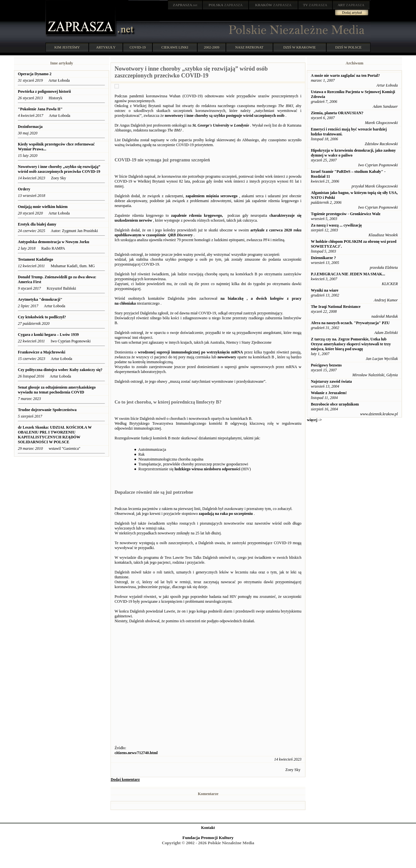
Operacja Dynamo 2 (35, 74)
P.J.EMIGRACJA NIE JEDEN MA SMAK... (348, 274)
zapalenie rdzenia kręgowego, (197, 215)
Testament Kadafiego (36, 259)
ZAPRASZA (226, 5)
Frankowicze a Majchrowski (42, 352)
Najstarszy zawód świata (331, 381)
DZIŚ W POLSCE (348, 47)
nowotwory (227, 357)
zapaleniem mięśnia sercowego (212, 196)
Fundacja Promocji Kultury (208, 838)
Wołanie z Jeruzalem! (329, 393)
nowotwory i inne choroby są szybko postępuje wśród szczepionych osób (225, 116)
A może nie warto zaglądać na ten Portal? (345, 76)
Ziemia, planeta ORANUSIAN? (337, 113)
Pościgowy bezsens (326, 365)
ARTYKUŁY (106, 47)
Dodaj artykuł (352, 12)
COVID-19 (138, 47)
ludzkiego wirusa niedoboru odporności (207, 469)
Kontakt (208, 828)
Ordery (24, 189)
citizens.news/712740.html (136, 753)
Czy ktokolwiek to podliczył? (42, 317)
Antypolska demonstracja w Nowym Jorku (53, 242)
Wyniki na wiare (325, 290)
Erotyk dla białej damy (37, 224)
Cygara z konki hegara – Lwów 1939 (48, 335)
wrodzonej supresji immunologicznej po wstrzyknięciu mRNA (190, 352)
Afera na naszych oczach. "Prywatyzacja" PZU (350, 323)
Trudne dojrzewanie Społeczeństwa (47, 410)
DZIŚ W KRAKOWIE (300, 47)
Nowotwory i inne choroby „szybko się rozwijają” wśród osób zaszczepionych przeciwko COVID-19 (59, 169)
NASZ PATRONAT (249, 47)
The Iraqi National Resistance (336, 307)
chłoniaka (128, 303)
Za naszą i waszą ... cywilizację (336, 225)
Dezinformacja (30, 127)
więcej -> (314, 420)
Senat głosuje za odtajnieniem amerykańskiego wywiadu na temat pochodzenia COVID (57, 390)
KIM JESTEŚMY (67, 47)
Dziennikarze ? (323, 258)
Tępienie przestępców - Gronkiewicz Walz (345, 214)
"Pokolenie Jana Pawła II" (40, 109)
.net (185, 5)
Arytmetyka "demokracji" (40, 299)
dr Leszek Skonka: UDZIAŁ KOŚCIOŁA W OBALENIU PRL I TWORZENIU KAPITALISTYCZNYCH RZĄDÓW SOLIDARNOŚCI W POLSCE (55, 435)
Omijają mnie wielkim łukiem (43, 207)
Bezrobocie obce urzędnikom (335, 404)
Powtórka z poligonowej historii (44, 91)
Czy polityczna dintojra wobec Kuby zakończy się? (60, 370)
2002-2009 (212, 47)
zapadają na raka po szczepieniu (226, 514)
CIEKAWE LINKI (175, 47)
